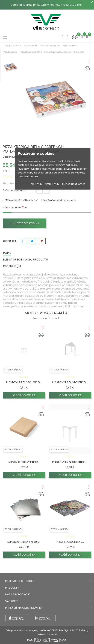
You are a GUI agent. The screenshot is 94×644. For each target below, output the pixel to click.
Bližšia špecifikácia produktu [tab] (25, 260)
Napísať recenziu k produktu (59, 200)
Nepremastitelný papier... (24, 462)
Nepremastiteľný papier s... (24, 542)
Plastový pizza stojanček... (24, 382)
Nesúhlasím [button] (52, 184)
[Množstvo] (33, 190)
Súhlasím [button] (37, 184)
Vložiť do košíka (24, 223)
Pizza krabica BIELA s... (70, 542)
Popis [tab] (7, 253)
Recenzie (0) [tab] (12, 266)
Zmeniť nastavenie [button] (74, 184)
